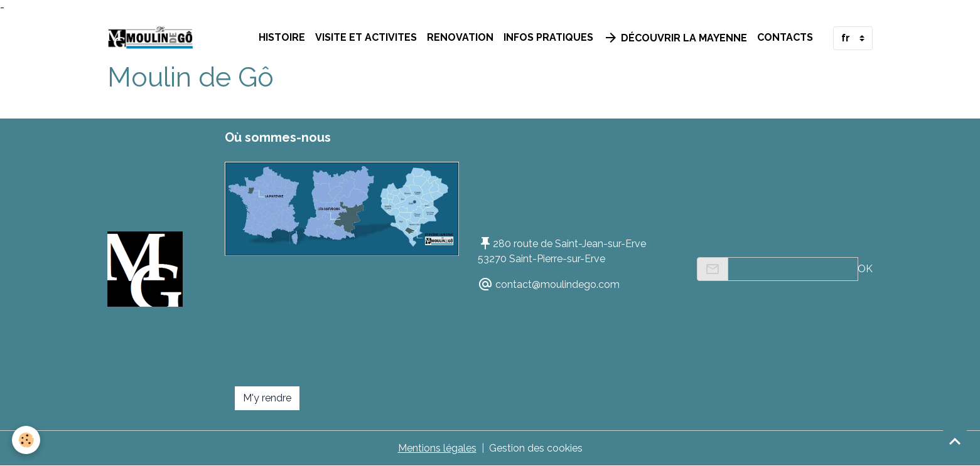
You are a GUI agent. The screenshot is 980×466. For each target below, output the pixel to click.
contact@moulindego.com (557, 284)
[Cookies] (27, 440)
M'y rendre (267, 398)
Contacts (785, 37)
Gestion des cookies (536, 448)
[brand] (153, 38)
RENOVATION (460, 37)
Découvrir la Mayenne (675, 38)
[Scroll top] (955, 441)
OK (865, 269)
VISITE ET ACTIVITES (366, 37)
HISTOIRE (282, 37)
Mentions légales (437, 448)
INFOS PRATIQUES (548, 37)
